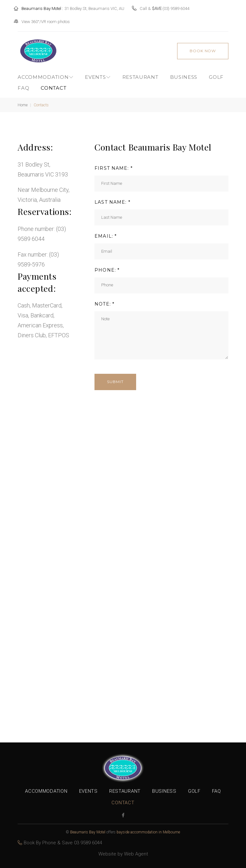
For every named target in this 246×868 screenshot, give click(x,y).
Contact (53, 85)
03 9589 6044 (88, 843)
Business (184, 74)
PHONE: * (107, 267)
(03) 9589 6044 (180, 7)
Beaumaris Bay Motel (88, 832)
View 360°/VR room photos (49, 20)
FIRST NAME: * (114, 166)
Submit (115, 379)
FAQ (23, 85)
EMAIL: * (106, 233)
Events (95, 74)
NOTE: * (104, 301)
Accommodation (43, 74)
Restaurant (140, 74)
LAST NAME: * (112, 200)
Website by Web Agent (123, 854)
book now (203, 48)
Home (23, 102)
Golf (216, 74)
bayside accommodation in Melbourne (148, 832)
